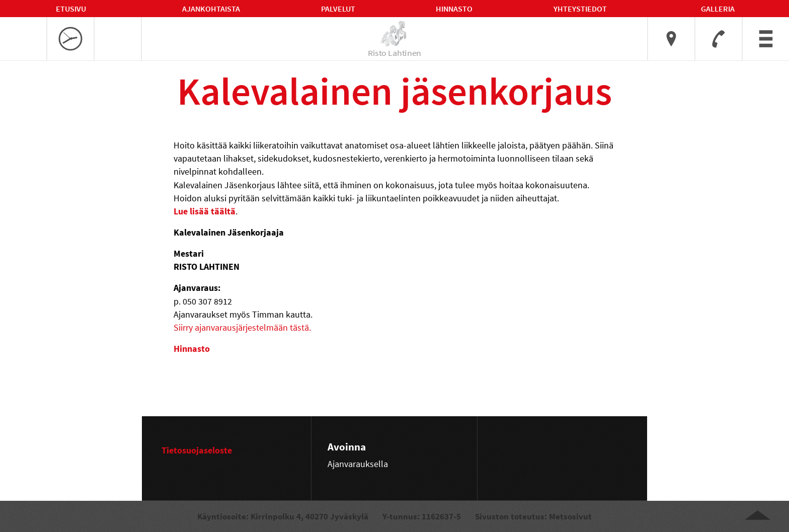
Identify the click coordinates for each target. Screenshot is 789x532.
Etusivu (71, 9)
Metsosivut (570, 516)
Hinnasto (454, 9)
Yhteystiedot (580, 9)
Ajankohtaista (211, 9)
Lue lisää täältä (205, 211)
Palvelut (338, 9)
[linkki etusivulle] (395, 34)
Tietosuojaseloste (197, 450)
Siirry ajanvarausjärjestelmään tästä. (242, 327)
